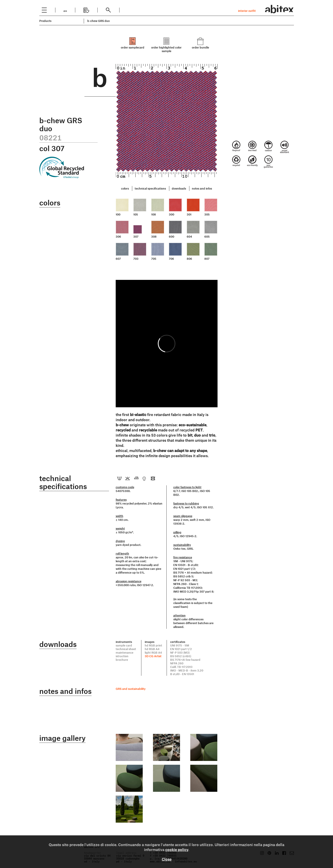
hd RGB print (153, 645)
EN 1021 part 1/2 (181, 649)
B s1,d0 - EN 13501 (182, 674)
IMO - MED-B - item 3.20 (187, 670)
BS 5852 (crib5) (181, 656)
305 (207, 214)
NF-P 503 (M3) (180, 653)
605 (207, 237)
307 (136, 237)
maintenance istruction (125, 654)
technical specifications (150, 188)
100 (118, 214)
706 (171, 259)
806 (189, 259)
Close (167, 859)
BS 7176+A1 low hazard (185, 660)
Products (45, 21)
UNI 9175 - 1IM (180, 645)
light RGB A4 (153, 653)
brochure (122, 660)
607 (118, 259)
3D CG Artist (153, 656)
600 (172, 237)
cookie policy (177, 849)
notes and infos (202, 188)
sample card (124, 645)
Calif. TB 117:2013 (181, 667)
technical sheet (126, 649)
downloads (179, 188)
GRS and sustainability (131, 689)
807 (207, 259)
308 (154, 237)
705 (154, 259)
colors (125, 188)
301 (189, 214)
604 (189, 237)
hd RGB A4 (152, 649)
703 (136, 259)
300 (172, 214)
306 (118, 237)
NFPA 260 (177, 663)
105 (136, 214)
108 (154, 214)
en (65, 10)
